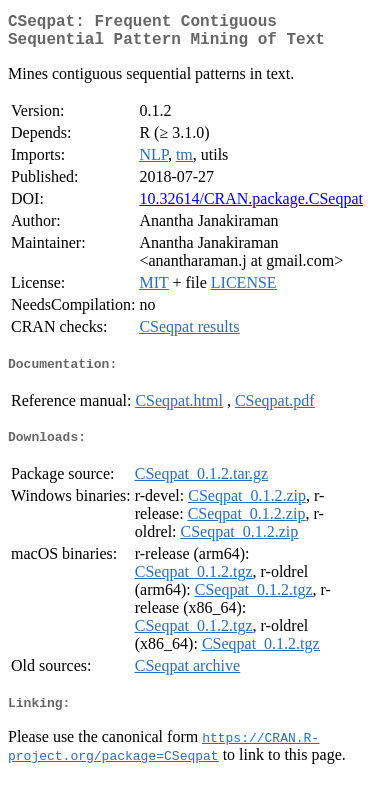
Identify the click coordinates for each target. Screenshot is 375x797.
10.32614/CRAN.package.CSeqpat (251, 206)
